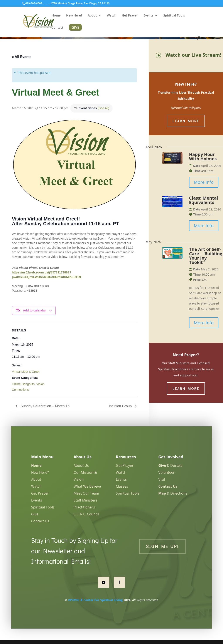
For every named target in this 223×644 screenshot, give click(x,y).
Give (35, 514)
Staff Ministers (85, 500)
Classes (122, 486)
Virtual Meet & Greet (26, 372)
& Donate (170, 465)
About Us (81, 465)
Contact (57, 28)
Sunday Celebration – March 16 (45, 406)
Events (148, 16)
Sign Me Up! (162, 546)
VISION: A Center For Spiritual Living (95, 600)
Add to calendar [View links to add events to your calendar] (34, 310)
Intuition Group (121, 406)
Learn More (186, 121)
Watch (112, 16)
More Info (204, 182)
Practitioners (84, 507)
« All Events (22, 57)
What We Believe (87, 486)
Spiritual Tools (174, 16)
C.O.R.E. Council (86, 514)
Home (56, 16)
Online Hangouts (23, 384)
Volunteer (166, 472)
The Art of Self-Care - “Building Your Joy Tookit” (206, 256)
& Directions (173, 493)
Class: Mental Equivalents (204, 200)
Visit (162, 479)
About (92, 16)
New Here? (74, 16)
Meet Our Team (86, 493)
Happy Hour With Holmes (203, 156)
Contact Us (40, 521)
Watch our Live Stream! (193, 55)
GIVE (75, 27)
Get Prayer (130, 16)
